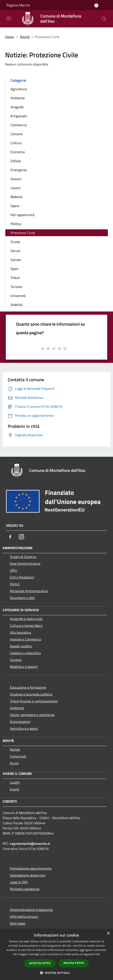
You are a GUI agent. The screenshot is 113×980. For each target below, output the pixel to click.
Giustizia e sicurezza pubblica (31, 694)
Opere (15, 206)
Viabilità (16, 305)
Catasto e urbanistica (25, 653)
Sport (14, 269)
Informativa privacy (24, 916)
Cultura (16, 143)
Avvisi (14, 763)
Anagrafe (17, 107)
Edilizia (16, 161)
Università (18, 296)
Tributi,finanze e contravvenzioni (34, 701)
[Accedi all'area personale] (96, 5)
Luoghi (15, 782)
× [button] (108, 933)
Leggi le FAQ (19, 882)
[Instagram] (21, 537)
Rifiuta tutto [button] (74, 963)
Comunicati (18, 756)
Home (9, 37)
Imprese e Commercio (26, 639)
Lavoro (15, 188)
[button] (57, 973)
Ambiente (18, 98)
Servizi (15, 251)
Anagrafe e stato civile (26, 619)
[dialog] (56, 954)
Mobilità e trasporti (24, 667)
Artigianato (19, 116)
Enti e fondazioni (22, 577)
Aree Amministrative (25, 563)
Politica (16, 224)
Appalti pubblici (21, 646)
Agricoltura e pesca (24, 728)
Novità (25, 37)
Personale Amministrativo (29, 591)
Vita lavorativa (20, 632)
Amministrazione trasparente (31, 910)
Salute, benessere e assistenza (32, 715)
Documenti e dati (22, 598)
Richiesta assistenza (25, 889)
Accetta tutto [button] (40, 963)
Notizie (15, 749)
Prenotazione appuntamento (31, 868)
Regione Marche (18, 5)
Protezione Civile (23, 233)
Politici (15, 584)
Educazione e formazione (28, 687)
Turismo (16, 287)
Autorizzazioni (20, 722)
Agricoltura (19, 89)
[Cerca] (104, 19)
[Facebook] (10, 537)
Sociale (16, 260)
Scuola (15, 242)
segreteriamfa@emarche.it (30, 844)
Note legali (18, 923)
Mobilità (16, 197)
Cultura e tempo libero (26, 626)
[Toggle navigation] (9, 18)
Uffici (14, 570)
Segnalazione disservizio (28, 875)
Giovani (16, 179)
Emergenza (19, 170)
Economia (18, 152)
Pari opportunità (22, 215)
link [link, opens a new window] (98, 954)
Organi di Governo (23, 557)
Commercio (19, 125)
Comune (17, 134)
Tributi (15, 278)
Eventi (15, 789)
